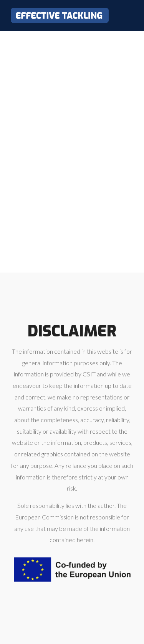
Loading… (72, 150)
